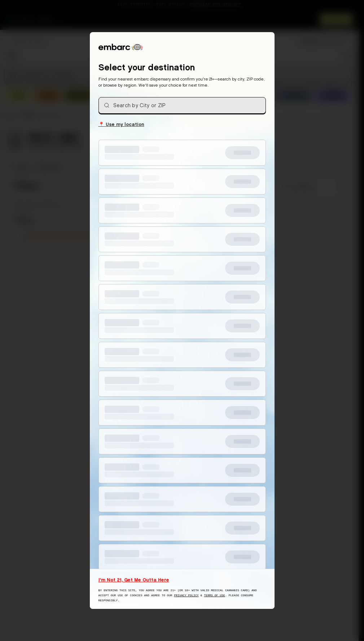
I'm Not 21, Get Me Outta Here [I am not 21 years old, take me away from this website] (134, 580)
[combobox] (182, 105)
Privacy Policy (186, 595)
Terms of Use (214, 595)
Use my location (121, 124)
